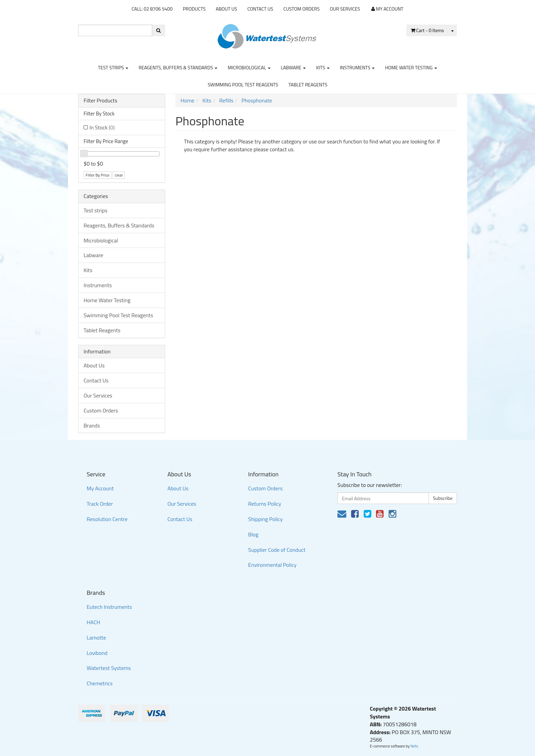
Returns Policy (265, 504)
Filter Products (100, 101)
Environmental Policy (272, 565)
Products (194, 9)
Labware (293, 67)
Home (187, 100)
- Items (427, 30)
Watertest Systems (109, 668)
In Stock (102, 127)
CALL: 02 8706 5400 (152, 9)
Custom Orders (302, 9)
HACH (93, 622)
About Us (227, 9)
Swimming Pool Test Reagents (243, 85)
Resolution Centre (107, 519)
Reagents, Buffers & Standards (178, 67)
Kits (323, 67)
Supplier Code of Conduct (277, 550)
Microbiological (249, 67)
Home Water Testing (411, 67)
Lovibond (97, 653)
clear (119, 175)
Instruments (357, 67)
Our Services (345, 9)
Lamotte (96, 638)
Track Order (100, 504)
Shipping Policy (265, 519)
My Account (100, 488)
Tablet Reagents (308, 85)
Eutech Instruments (109, 607)
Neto (414, 746)
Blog (253, 534)
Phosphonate (257, 100)
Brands (92, 425)
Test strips (113, 67)
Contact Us (260, 9)
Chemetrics (100, 683)
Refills (226, 100)
